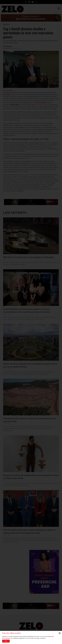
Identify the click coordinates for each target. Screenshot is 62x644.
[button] (60, 633)
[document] (31, 322)
